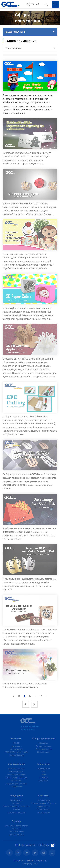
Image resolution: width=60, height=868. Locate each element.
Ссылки (16, 821)
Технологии (44, 764)
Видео (44, 775)
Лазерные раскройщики (16, 775)
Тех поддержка (44, 800)
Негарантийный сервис (16, 812)
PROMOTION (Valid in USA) (16, 752)
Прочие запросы (44, 809)
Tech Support (16, 800)
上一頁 (26, 704)
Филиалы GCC (44, 812)
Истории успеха (44, 752)
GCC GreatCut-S (16, 835)
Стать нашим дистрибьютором (44, 803)
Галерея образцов (44, 746)
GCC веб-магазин (16, 832)
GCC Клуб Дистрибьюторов (16, 826)
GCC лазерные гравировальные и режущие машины (10, 4)
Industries (44, 743)
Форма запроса (44, 806)
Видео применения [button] (16, 32)
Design (25, 864)
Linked (35, 853)
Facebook (10, 853)
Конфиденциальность (26, 845)
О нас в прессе (16, 749)
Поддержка (16, 796)
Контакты (44, 796)
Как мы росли (16, 746)
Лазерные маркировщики (16, 778)
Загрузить (16, 803)
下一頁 (34, 704)
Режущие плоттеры (16, 769)
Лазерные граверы (16, 772)
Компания (16, 738)
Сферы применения (44, 738)
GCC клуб (16, 829)
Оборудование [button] (14, 48)
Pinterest (27, 853)
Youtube (44, 853)
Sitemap (45, 845)
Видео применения (44, 749)
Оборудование (16, 764)
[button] (33, 4)
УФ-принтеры (16, 781)
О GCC (16, 743)
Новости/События (16, 755)
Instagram (18, 853)
